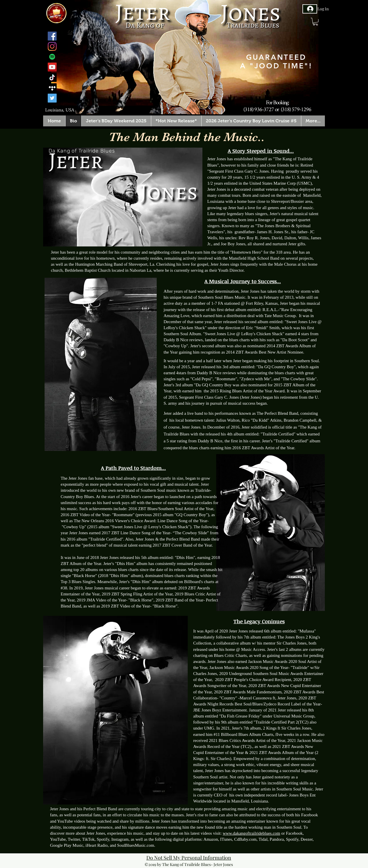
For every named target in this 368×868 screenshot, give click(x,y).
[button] (315, 22)
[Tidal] (52, 88)
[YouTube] (52, 67)
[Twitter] (52, 98)
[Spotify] (52, 57)
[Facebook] (52, 36)
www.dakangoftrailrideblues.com (252, 833)
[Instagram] (52, 46)
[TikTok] (52, 77)
